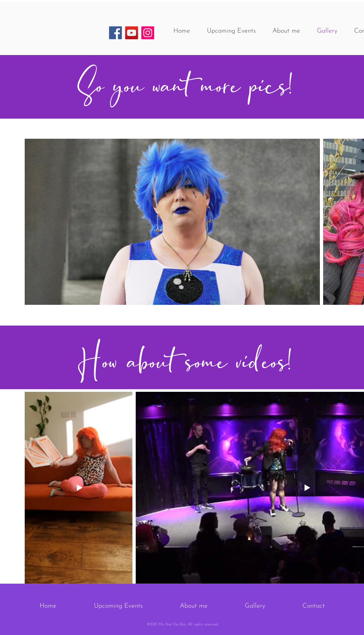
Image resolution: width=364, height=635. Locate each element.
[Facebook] (115, 33)
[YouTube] (132, 33)
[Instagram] (148, 33)
